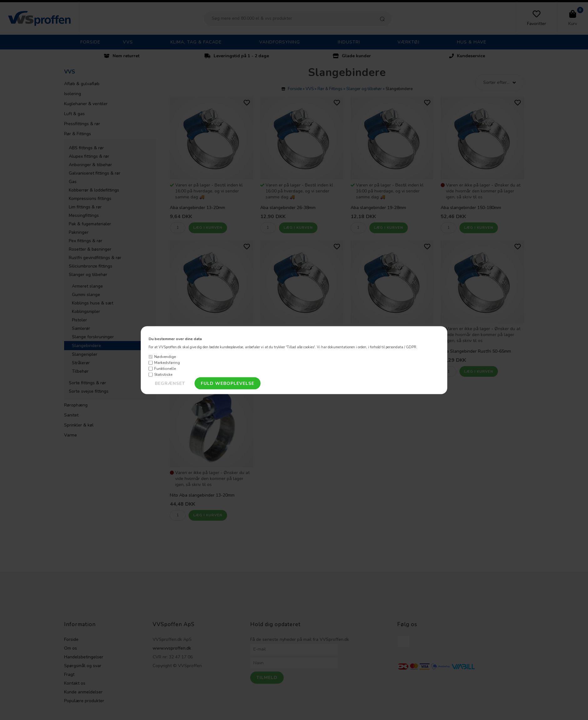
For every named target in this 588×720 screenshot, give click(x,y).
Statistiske (163, 375)
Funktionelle (165, 369)
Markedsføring (167, 363)
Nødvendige (165, 357)
